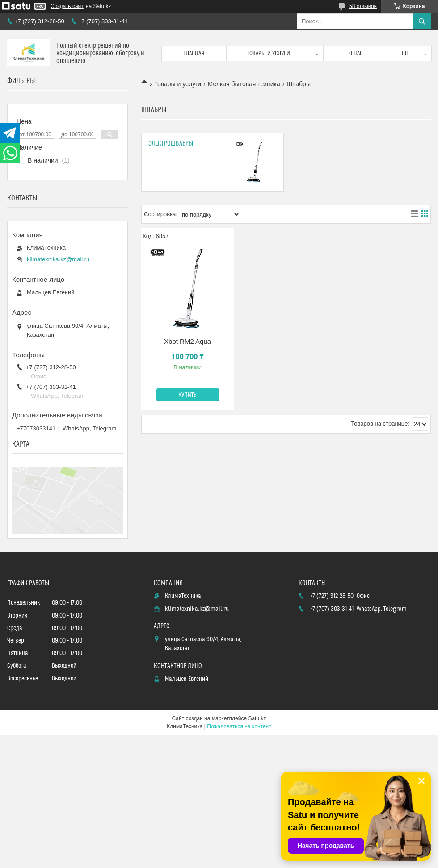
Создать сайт (67, 6)
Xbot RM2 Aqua (187, 341)
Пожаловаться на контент (239, 726)
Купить (187, 395)
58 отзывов (363, 6)
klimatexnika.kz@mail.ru (58, 259)
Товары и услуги (269, 54)
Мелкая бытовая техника (244, 84)
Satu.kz (257, 718)
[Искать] (422, 21)
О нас (356, 54)
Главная (194, 54)
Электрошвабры (171, 144)
